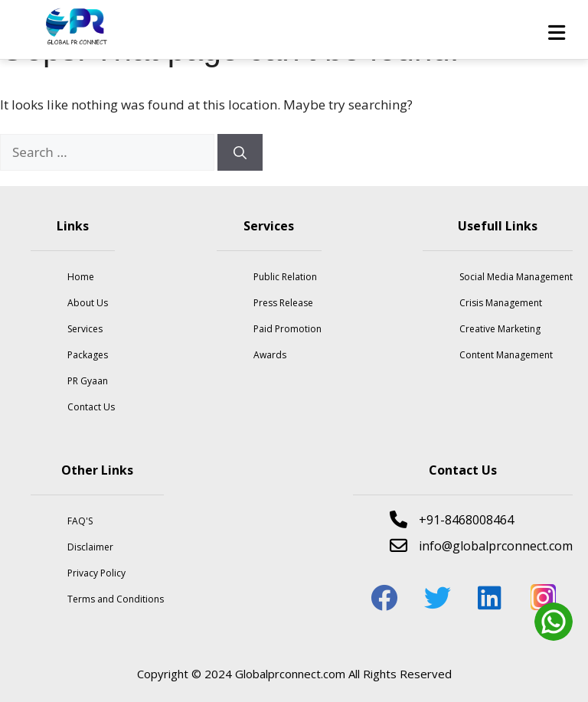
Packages (88, 355)
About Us (88, 303)
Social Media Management (516, 277)
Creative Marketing (500, 329)
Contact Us (91, 407)
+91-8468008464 (452, 519)
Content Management (506, 355)
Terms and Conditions (116, 599)
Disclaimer (90, 547)
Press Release (283, 303)
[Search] (240, 152)
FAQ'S (80, 521)
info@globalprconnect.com (481, 545)
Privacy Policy (96, 573)
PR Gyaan (88, 381)
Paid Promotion (287, 329)
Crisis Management (501, 303)
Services (85, 329)
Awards (270, 355)
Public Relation (285, 277)
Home (81, 277)
